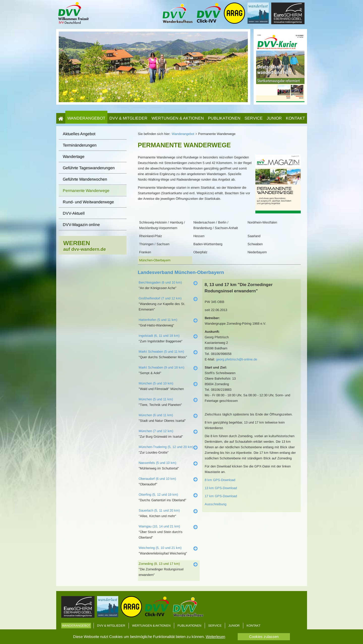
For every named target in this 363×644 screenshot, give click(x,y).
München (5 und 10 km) (156, 383)
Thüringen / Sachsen (154, 244)
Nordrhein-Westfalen (262, 222)
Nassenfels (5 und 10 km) (157, 463)
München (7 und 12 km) (156, 431)
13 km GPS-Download (221, 488)
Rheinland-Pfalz (151, 236)
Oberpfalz (200, 252)
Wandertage (74, 157)
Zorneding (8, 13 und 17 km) (159, 564)
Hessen (199, 236)
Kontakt (295, 118)
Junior (274, 118)
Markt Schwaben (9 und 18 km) (161, 367)
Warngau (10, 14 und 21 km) (159, 526)
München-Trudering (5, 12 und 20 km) (166, 447)
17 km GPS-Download (221, 496)
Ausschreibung (216, 504)
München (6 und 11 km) (156, 415)
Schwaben (255, 244)
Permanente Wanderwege (86, 191)
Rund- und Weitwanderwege (88, 202)
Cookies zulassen (264, 637)
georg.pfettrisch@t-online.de (237, 359)
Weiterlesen (215, 637)
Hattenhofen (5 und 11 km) (158, 320)
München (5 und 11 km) (156, 399)
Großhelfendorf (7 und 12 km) (160, 298)
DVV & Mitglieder (128, 118)
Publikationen (224, 118)
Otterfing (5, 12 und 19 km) (158, 495)
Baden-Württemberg (208, 244)
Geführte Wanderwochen (85, 179)
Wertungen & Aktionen (178, 118)
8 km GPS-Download (220, 480)
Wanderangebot (86, 118)
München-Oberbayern (155, 260)
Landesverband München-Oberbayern (181, 272)
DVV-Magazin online (81, 225)
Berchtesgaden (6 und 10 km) (160, 282)
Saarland (254, 236)
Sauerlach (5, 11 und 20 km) (159, 510)
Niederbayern (257, 252)
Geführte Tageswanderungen (89, 168)
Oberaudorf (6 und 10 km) (157, 479)
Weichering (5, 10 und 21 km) (160, 548)
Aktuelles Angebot (79, 134)
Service (254, 118)
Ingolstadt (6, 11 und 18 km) (159, 336)
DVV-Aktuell (74, 213)
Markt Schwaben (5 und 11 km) (161, 352)
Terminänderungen (80, 145)
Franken (145, 252)
